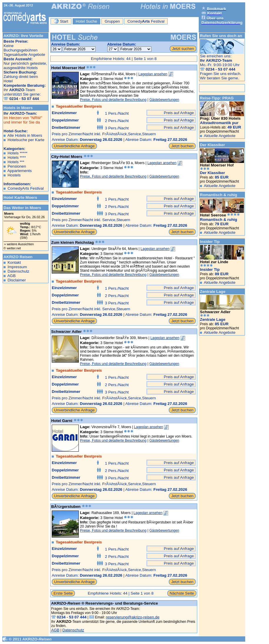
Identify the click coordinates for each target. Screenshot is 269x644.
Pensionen (17, 166)
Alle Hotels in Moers (25, 135)
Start (61, 21)
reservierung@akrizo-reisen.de (133, 617)
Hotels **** (17, 157)
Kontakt (14, 262)
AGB (11, 276)
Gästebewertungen (164, 100)
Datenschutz (19, 271)
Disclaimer (17, 280)
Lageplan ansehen (153, 74)
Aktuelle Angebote (219, 136)
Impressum (17, 267)
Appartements (20, 171)
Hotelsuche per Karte (26, 140)
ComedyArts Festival (26, 188)
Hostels (14, 175)
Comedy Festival (146, 21)
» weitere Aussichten (19, 244)
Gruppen (112, 21)
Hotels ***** (17, 153)
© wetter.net (12, 248)
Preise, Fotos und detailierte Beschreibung (113, 100)
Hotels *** (16, 162)
